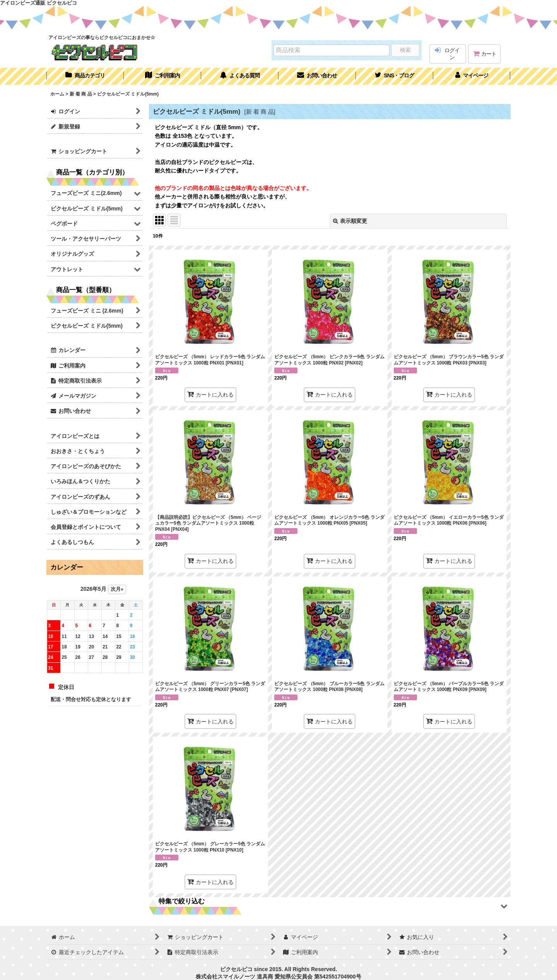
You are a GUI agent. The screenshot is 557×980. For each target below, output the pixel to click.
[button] (395, 76)
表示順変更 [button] (350, 221)
